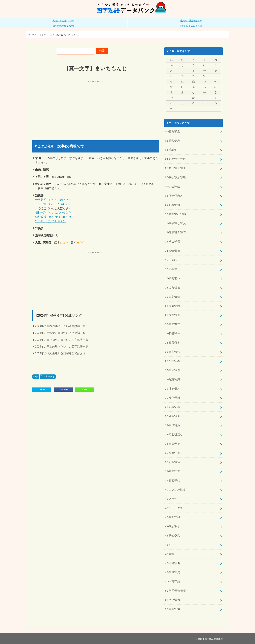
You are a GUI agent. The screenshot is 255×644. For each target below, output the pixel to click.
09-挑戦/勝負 (172, 205)
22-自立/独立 (172, 324)
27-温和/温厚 (172, 370)
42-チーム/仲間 (174, 508)
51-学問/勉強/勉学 (175, 591)
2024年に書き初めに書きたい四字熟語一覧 (62, 340)
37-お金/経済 (172, 462)
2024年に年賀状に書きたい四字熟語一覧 (60, 333)
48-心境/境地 (172, 563)
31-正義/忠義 (172, 407)
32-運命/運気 (172, 416)
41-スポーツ (172, 499)
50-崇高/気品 (172, 581)
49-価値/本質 (172, 572)
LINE (85, 390)
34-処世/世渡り (174, 435)
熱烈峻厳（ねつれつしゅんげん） (56, 217)
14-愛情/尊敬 (172, 251)
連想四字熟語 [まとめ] (191, 21)
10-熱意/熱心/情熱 (175, 214)
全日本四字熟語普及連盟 (210, 639)
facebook (63, 390)
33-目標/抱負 (172, 425)
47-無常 (169, 554)
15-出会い (171, 260)
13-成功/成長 (172, 242)
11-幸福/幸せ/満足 (175, 223)
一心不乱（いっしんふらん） (53, 204)
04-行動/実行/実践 (175, 159)
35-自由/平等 (172, 444)
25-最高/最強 (172, 352)
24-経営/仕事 (172, 343)
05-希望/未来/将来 (175, 168)
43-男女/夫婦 (172, 517)
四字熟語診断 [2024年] (64, 26)
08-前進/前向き (174, 196)
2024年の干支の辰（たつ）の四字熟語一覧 (62, 347)
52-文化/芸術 (172, 600)
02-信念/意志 (172, 141)
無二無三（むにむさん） (50, 221)
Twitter (42, 390)
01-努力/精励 (172, 131)
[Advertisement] (64, 107)
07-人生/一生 (172, 187)
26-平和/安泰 (172, 361)
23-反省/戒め (172, 333)
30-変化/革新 (172, 398)
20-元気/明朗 (172, 306)
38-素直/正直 (172, 471)
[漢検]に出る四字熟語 (191, 26)
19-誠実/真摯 (172, 297)
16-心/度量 (171, 269)
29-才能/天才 (172, 389)
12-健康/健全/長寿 (175, 232)
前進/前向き (49, 377)
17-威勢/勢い (172, 278)
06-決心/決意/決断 (175, 177)
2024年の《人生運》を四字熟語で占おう (60, 353)
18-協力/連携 (172, 288)
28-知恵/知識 (172, 379)
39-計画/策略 (172, 481)
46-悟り (169, 545)
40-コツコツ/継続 (175, 490)
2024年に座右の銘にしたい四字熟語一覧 (60, 326)
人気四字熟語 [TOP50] (64, 21)
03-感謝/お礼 (172, 150)
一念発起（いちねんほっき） (53, 200)
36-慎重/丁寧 (172, 453)
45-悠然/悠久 (172, 536)
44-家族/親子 (172, 526)
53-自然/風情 (172, 609)
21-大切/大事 (172, 315)
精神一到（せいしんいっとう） (55, 212)
